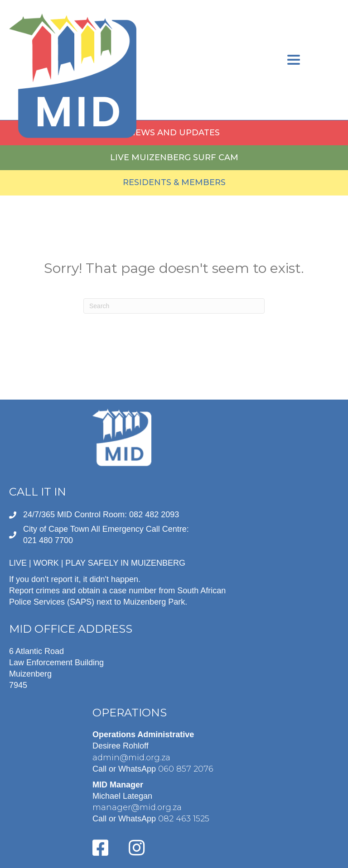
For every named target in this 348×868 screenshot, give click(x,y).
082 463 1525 (184, 819)
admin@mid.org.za (131, 758)
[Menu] (294, 61)
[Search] (174, 306)
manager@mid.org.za (137, 807)
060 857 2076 (186, 769)
